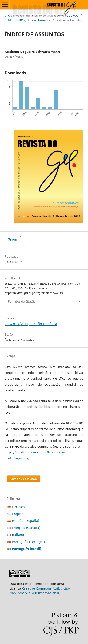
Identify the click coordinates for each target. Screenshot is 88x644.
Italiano (18, 535)
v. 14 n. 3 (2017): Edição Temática (28, 20)
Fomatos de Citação (22, 301)
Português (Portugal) (28, 542)
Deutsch (18, 507)
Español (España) (26, 521)
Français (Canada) (26, 528)
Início (8, 15)
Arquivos (72, 15)
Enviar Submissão (24, 479)
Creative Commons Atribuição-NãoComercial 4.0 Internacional (40, 591)
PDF (14, 240)
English (18, 514)
